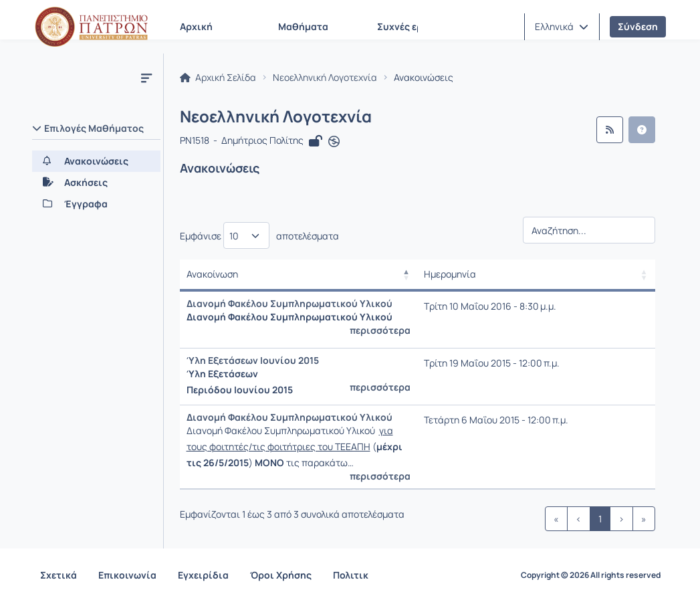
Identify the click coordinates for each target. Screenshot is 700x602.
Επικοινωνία (127, 575)
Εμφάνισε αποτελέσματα (259, 235)
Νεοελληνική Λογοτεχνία (325, 78)
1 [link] (600, 519)
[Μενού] (146, 78)
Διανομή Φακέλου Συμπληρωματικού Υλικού (289, 303)
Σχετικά (59, 575)
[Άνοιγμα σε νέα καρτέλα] (334, 142)
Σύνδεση (638, 26)
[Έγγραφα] (96, 204)
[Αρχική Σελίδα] (92, 27)
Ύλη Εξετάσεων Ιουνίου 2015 (253, 360)
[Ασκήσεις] (96, 183)
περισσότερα (380, 330)
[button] (562, 27)
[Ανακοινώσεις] (96, 161)
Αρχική (196, 26)
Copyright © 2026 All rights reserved (591, 575)
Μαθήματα (303, 26)
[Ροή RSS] (610, 130)
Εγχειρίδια (203, 575)
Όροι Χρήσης (281, 575)
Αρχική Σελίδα (218, 78)
